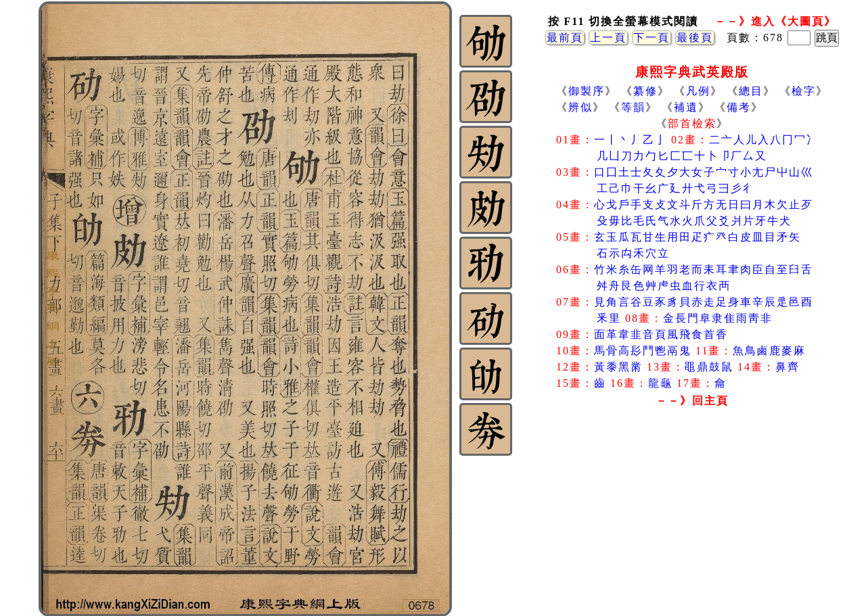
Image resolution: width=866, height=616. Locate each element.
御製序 (587, 91)
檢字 (804, 91)
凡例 (698, 91)
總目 (751, 91)
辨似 (580, 107)
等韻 (633, 107)
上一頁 (608, 38)
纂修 (645, 91)
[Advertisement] (692, 520)
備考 (739, 107)
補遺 (686, 107)
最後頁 (695, 38)
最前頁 (565, 38)
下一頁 (652, 38)
